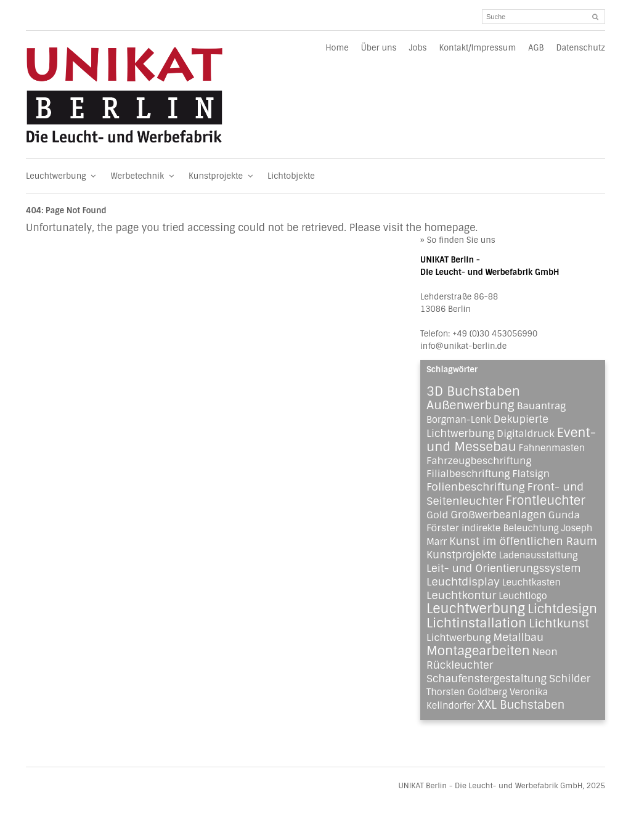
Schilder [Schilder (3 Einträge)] (570, 679)
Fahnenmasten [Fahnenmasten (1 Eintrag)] (552, 448)
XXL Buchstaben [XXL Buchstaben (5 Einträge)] (521, 705)
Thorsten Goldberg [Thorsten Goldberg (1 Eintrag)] (467, 692)
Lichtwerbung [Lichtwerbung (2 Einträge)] (459, 638)
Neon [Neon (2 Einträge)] (545, 652)
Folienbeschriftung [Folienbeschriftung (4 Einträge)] (476, 487)
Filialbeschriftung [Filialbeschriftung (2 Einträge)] (468, 474)
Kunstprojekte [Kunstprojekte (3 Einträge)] (462, 555)
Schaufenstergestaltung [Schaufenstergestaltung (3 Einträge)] (486, 679)
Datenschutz (580, 48)
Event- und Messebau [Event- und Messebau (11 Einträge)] (511, 440)
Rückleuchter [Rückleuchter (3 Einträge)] (460, 665)
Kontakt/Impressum (477, 48)
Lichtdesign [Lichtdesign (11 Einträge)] (562, 609)
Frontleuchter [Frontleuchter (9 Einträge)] (545, 500)
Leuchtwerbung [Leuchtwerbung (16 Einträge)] (476, 609)
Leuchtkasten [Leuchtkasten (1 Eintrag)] (531, 582)
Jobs (417, 48)
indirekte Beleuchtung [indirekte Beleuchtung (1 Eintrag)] (510, 528)
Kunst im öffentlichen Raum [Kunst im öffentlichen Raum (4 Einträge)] (523, 541)
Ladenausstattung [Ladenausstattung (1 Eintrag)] (538, 555)
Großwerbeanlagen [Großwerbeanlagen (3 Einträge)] (498, 515)
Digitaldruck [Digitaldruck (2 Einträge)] (526, 434)
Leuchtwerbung (62, 176)
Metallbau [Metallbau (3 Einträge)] (518, 637)
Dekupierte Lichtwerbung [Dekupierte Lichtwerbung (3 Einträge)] (487, 426)
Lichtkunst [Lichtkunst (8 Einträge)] (559, 623)
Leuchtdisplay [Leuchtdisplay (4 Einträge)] (463, 582)
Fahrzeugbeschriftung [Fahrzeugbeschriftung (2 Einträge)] (479, 461)
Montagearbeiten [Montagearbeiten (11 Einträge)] (478, 651)
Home (337, 48)
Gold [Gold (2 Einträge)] (437, 515)
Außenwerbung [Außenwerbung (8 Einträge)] (470, 405)
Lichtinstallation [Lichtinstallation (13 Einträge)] (476, 623)
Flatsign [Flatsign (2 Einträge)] (531, 474)
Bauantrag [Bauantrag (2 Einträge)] (542, 406)
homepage (450, 228)
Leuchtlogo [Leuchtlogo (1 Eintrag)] (523, 596)
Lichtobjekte (291, 176)
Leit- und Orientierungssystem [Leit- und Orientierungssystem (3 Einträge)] (504, 568)
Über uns (379, 48)
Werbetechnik (144, 176)
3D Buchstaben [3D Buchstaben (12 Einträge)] (473, 391)
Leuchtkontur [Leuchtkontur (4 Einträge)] (461, 595)
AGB (536, 48)
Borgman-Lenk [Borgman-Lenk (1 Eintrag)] (459, 420)
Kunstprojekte (222, 176)
